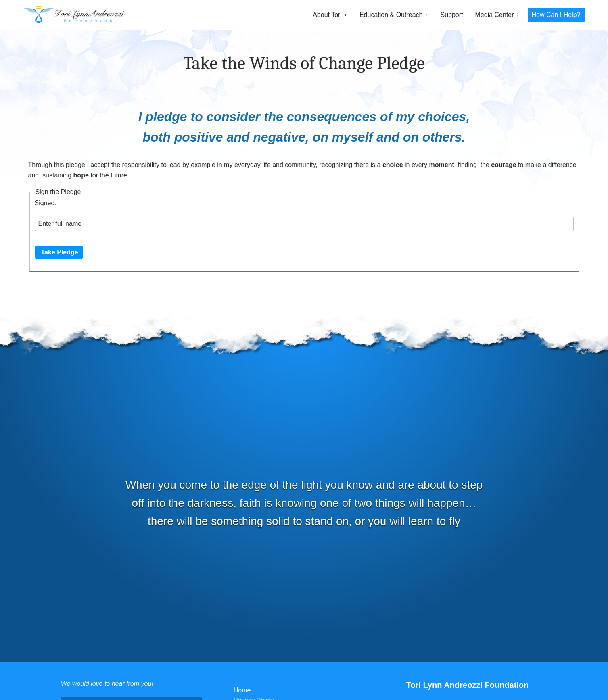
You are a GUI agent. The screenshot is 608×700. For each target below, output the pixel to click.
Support (451, 15)
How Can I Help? (556, 15)
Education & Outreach (391, 15)
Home (242, 690)
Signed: (46, 203)
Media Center (495, 15)
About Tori (327, 15)
